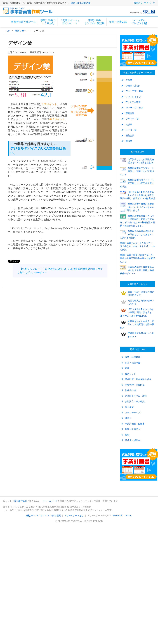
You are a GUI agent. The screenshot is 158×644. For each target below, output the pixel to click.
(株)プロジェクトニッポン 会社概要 (44, 515)
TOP (7, 31)
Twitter (128, 515)
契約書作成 (129, 390)
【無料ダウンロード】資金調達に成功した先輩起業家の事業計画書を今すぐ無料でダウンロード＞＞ (60, 271)
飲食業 (127, 80)
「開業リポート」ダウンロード (70, 22)
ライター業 (129, 130)
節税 (125, 368)
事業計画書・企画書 (133, 424)
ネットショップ (131, 97)
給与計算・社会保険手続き (136, 379)
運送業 (127, 141)
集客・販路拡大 (131, 429)
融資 (125, 435)
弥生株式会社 (21, 501)
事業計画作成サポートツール (137, 72)
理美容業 (128, 135)
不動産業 (128, 113)
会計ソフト (129, 374)
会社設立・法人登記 (133, 401)
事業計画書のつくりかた (48, 22)
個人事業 (128, 407)
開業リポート (22, 31)
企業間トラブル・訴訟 (134, 396)
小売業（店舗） (131, 86)
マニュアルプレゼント (139, 22)
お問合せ (138, 3)
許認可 (127, 418)
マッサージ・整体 (132, 108)
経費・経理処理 (131, 357)
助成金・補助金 (131, 440)
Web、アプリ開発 (132, 91)
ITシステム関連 (131, 102)
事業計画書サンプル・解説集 (94, 22)
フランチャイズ (131, 412)
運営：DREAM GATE (81, 3)
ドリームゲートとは (74, 515)
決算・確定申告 (131, 363)
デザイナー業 (130, 119)
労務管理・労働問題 (133, 385)
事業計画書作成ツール (24, 22)
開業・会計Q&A (118, 22)
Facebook (118, 515)
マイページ (149, 3)
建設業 (127, 124)
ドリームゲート (50, 501)
